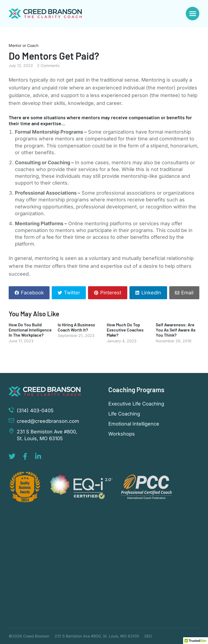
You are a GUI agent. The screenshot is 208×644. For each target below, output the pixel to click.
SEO (148, 636)
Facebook (32, 293)
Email (187, 293)
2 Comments (48, 65)
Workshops (122, 434)
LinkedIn (151, 293)
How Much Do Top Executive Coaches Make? (125, 330)
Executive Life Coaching (136, 404)
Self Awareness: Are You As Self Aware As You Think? (176, 330)
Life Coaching (124, 414)
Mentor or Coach (24, 45)
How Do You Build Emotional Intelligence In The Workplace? (30, 330)
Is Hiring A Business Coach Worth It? (76, 327)
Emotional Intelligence (134, 424)
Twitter (72, 293)
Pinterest (111, 293)
